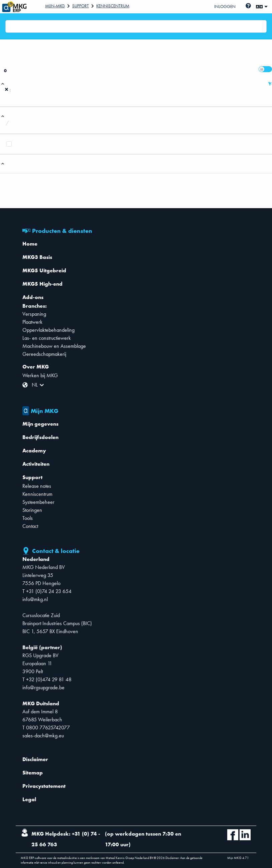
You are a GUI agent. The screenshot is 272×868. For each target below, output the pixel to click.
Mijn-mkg (55, 6)
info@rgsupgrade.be (43, 687)
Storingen (32, 510)
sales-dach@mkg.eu (43, 736)
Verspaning (34, 314)
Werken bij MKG (40, 375)
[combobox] (10, 26)
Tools (28, 518)
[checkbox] (9, 144)
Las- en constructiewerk (47, 338)
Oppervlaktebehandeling (48, 330)
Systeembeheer (38, 502)
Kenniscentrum (113, 6)
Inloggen (225, 7)
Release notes (37, 486)
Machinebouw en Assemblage (54, 346)
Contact (30, 526)
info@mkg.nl (35, 599)
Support (81, 6)
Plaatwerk (32, 322)
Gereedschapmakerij (44, 354)
